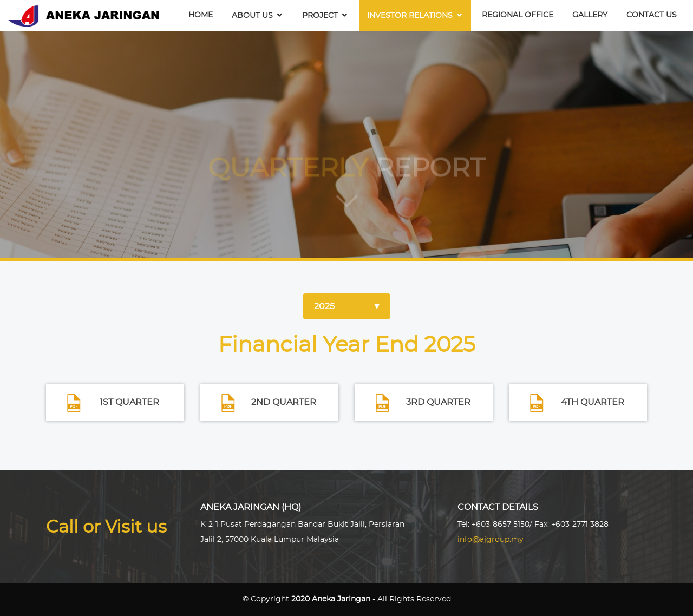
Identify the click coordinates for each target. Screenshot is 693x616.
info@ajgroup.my (491, 540)
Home (201, 15)
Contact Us (652, 15)
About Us (252, 16)
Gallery (590, 15)
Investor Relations (410, 16)
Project (320, 16)
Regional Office (518, 15)
